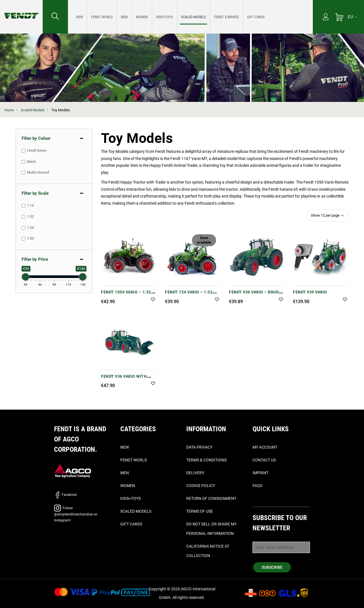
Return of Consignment (211, 498)
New (125, 447)
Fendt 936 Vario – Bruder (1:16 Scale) (256, 295)
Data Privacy (199, 447)
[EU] (352, 17)
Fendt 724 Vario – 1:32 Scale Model (189, 295)
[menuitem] (80, 17)
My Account (265, 447)
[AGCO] (73, 470)
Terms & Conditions (206, 460)
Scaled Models (33, 110)
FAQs (257, 486)
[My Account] (326, 17)
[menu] (190, 17)
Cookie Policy (201, 486)
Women (128, 486)
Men (125, 473)
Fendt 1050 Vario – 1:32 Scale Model (126, 295)
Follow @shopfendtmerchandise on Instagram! (76, 514)
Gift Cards (131, 524)
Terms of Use (200, 511)
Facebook (65, 495)
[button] (153, 300)
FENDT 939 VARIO (310, 292)
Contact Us (264, 460)
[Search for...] (55, 17)
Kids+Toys (131, 498)
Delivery (195, 473)
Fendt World (134, 460)
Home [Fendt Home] (9, 110)
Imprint (260, 473)
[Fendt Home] (21, 10)
